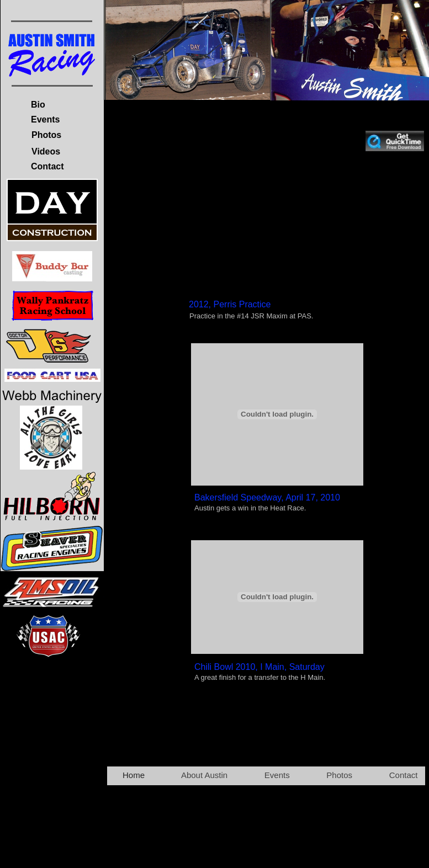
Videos (46, 151)
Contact (404, 775)
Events (277, 775)
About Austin (204, 775)
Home (134, 775)
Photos (339, 775)
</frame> (277, 230)
